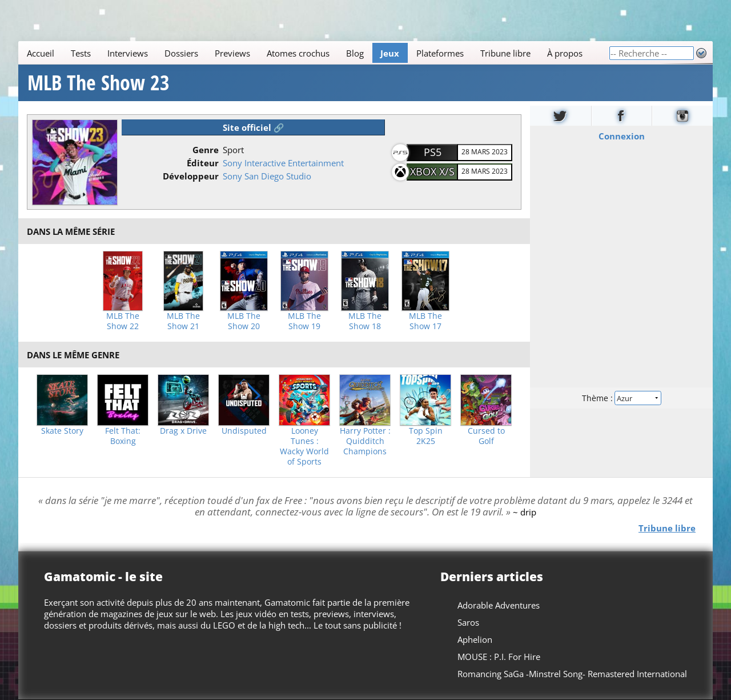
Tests (81, 53)
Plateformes (440, 53)
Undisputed (244, 431)
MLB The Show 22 (123, 321)
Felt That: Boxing (123, 436)
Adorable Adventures (499, 605)
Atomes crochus (298, 53)
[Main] (314, 53)
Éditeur (203, 163)
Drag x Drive (183, 431)
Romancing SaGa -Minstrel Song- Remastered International (572, 674)
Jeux (390, 53)
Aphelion (475, 639)
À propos (565, 53)
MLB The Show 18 (365, 321)
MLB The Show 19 (304, 321)
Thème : (621, 398)
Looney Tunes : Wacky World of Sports (304, 446)
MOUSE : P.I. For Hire (499, 657)
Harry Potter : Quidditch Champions (365, 441)
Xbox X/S (432, 171)
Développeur (191, 176)
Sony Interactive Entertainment (283, 163)
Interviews (128, 53)
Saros (468, 622)
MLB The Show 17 (425, 321)
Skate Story (62, 431)
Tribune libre (505, 53)
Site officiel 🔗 (254, 127)
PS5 (433, 152)
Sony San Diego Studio (267, 176)
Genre (206, 150)
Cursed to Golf (486, 436)
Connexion (622, 136)
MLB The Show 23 (99, 83)
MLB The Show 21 (183, 321)
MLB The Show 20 (244, 321)
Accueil (41, 53)
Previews (232, 53)
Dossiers (181, 53)
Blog (355, 53)
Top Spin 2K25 (426, 436)
